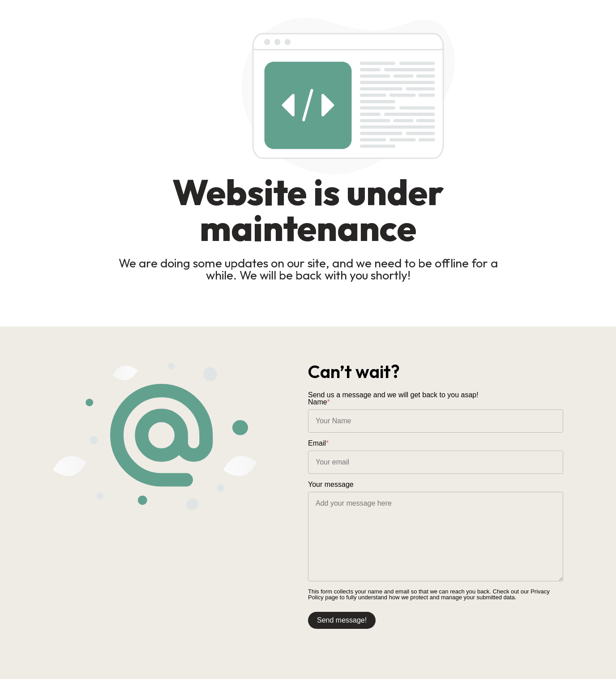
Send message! (342, 620)
